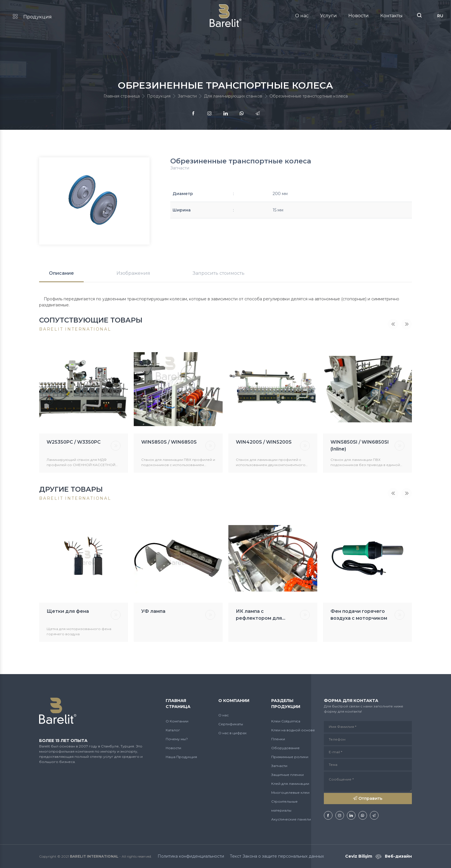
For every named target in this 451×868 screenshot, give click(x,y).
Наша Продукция (181, 757)
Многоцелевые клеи (290, 792)
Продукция (32, 17)
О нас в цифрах (232, 733)
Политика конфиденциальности (191, 856)
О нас (302, 16)
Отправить (368, 798)
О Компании (177, 721)
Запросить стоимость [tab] (219, 273)
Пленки (278, 739)
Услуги (328, 16)
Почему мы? (177, 739)
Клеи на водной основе (293, 730)
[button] (419, 16)
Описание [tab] (61, 273)
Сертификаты (231, 724)
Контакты (391, 16)
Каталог (173, 730)
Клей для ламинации (290, 784)
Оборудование (285, 748)
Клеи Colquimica (286, 721)
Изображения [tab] (133, 273)
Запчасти (187, 96)
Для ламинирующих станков (233, 96)
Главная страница (122, 96)
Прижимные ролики (290, 757)
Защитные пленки (287, 775)
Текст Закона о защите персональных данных (277, 856)
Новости (359, 16)
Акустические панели (291, 819)
